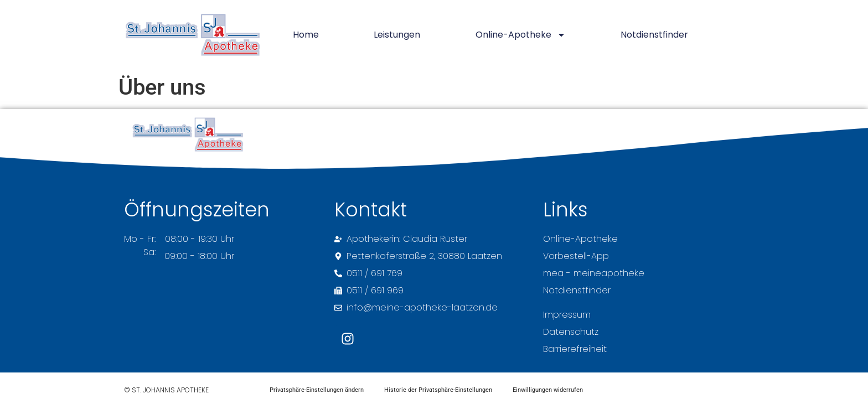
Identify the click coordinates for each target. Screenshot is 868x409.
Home (306, 35)
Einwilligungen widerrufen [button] (552, 390)
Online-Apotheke (521, 35)
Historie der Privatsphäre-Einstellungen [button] (441, 390)
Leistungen (397, 35)
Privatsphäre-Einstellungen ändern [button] (318, 390)
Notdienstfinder (654, 35)
